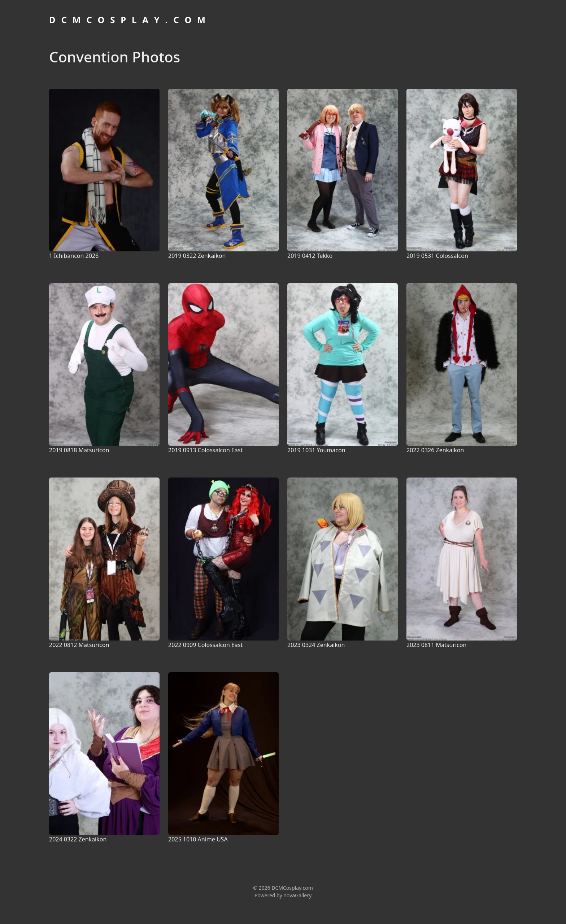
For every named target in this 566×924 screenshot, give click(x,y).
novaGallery (297, 895)
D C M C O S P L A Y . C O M (128, 20)
